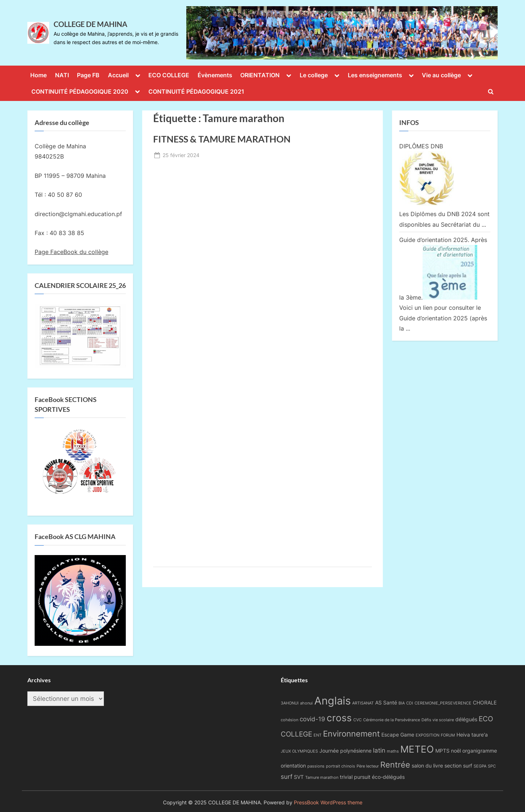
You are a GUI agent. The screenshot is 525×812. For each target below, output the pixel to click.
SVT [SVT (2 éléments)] (299, 777)
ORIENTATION (260, 75)
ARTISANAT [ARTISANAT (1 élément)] (363, 703)
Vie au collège (441, 75)
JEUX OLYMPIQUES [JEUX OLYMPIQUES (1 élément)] (299, 751)
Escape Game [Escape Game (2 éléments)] (398, 735)
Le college (314, 75)
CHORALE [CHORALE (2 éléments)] (485, 702)
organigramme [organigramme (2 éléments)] (480, 751)
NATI (62, 75)
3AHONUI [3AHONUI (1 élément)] (290, 703)
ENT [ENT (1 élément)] (318, 735)
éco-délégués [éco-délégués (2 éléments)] (388, 777)
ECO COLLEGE (169, 75)
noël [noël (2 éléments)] (456, 751)
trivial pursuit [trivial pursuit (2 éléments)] (355, 777)
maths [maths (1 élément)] (393, 751)
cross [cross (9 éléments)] (339, 718)
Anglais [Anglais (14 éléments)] (332, 701)
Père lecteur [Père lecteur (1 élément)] (368, 766)
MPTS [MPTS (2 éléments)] (442, 751)
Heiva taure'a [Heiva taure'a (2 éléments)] (472, 735)
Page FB (88, 75)
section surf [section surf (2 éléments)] (458, 766)
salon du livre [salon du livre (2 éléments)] (427, 766)
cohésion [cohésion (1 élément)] (289, 720)
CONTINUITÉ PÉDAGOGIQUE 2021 (196, 91)
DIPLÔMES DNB (421, 146)
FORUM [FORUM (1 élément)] (448, 735)
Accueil (118, 75)
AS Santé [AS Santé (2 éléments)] (386, 702)
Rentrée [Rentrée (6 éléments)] (395, 764)
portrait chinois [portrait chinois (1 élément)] (341, 766)
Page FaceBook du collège (71, 252)
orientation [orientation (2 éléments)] (293, 766)
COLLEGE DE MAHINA (90, 24)
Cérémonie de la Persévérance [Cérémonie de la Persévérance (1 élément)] (392, 720)
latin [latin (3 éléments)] (379, 750)
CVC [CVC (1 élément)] (357, 720)
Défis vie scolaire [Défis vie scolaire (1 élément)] (438, 720)
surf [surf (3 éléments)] (287, 777)
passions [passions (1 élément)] (316, 766)
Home (38, 75)
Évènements (215, 75)
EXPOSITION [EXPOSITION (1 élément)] (427, 735)
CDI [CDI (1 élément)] (410, 703)
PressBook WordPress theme (328, 803)
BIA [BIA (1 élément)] (402, 703)
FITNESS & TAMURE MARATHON (222, 139)
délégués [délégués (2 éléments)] (466, 719)
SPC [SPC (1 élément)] (492, 766)
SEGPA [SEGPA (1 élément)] (480, 766)
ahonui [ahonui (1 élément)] (306, 703)
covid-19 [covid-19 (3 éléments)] (312, 719)
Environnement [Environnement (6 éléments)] (351, 733)
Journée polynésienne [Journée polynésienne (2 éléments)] (345, 751)
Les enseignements (375, 75)
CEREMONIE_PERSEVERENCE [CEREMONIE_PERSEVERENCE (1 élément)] (443, 703)
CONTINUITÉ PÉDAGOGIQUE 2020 (80, 91)
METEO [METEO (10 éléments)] (417, 749)
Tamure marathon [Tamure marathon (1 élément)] (322, 778)
